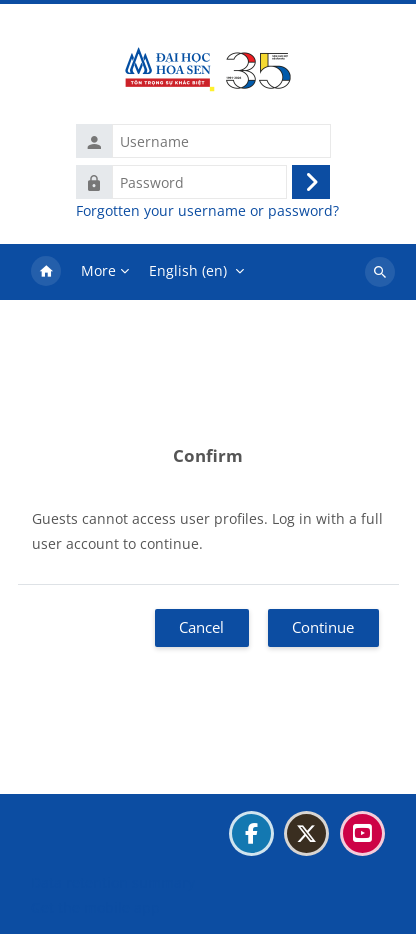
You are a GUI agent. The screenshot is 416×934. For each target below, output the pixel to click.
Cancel (201, 627)
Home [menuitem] (46, 272)
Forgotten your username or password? (207, 211)
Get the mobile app (95, 907)
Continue (323, 627)
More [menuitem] (98, 270)
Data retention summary (113, 882)
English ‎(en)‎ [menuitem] (188, 270)
